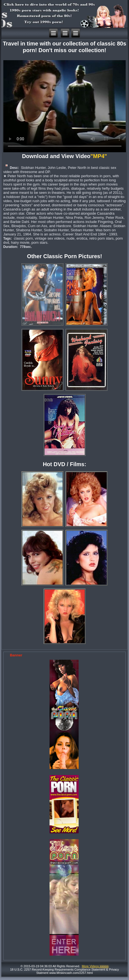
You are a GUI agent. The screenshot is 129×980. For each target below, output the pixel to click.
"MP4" (99, 156)
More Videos (95, 966)
